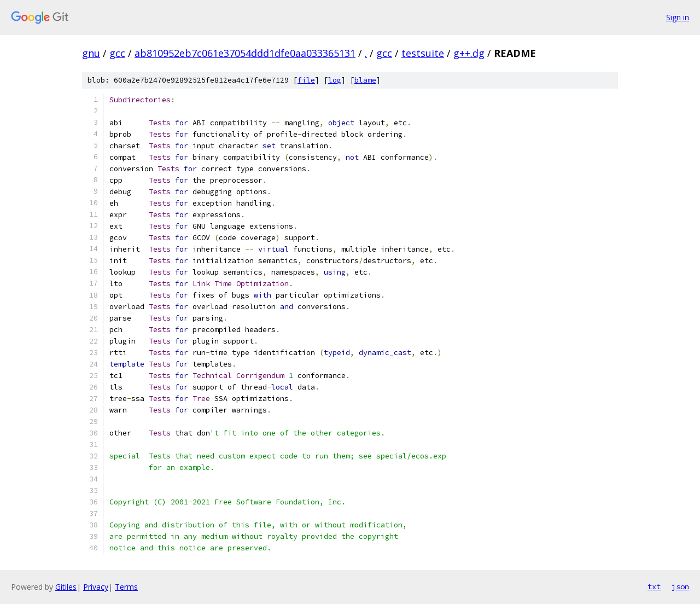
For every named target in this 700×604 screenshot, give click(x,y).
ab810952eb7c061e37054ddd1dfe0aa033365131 (245, 53)
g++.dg (469, 53)
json (680, 586)
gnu (91, 53)
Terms (126, 587)
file (306, 80)
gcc (117, 53)
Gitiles (66, 587)
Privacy (96, 587)
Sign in (678, 17)
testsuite (423, 53)
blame (365, 80)
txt (654, 586)
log (335, 80)
